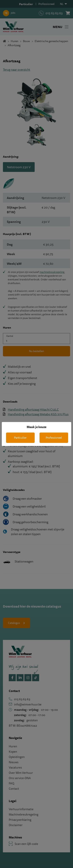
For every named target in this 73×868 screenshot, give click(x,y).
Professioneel (54, 438)
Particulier (20, 438)
